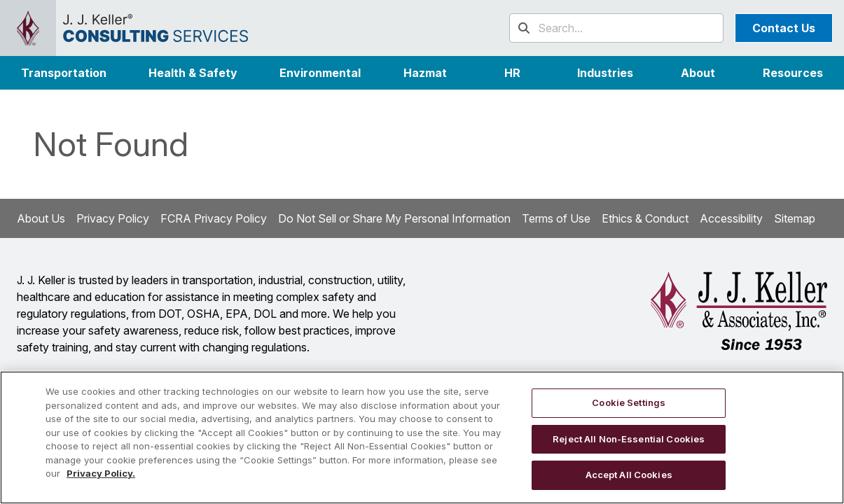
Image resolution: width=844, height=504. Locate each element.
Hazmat (425, 73)
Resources (793, 73)
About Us (41, 218)
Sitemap (795, 218)
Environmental (320, 73)
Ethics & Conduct (645, 218)
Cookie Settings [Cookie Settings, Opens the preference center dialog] (629, 402)
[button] (605, 73)
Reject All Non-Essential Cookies (629, 439)
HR (512, 73)
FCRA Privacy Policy (214, 218)
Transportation (64, 73)
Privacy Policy (113, 218)
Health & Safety (193, 73)
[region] (422, 437)
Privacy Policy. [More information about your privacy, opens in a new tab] (101, 473)
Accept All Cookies (629, 475)
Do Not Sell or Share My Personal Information (394, 218)
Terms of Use (556, 218)
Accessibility (731, 218)
